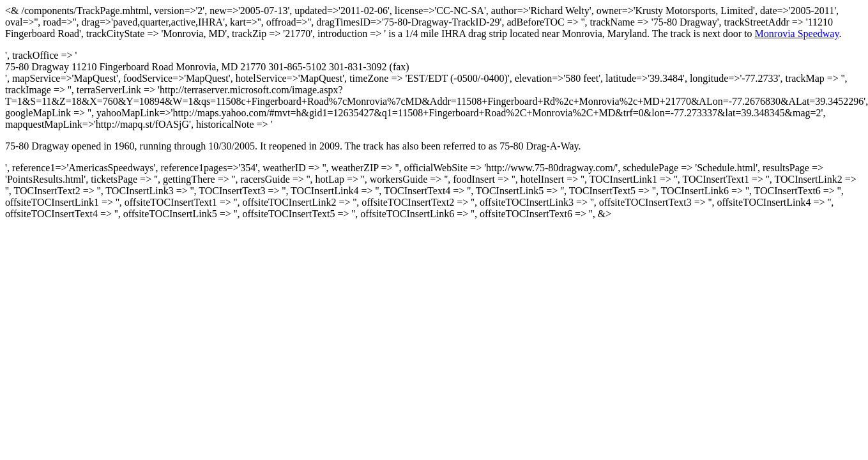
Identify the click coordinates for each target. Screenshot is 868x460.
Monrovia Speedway (797, 34)
